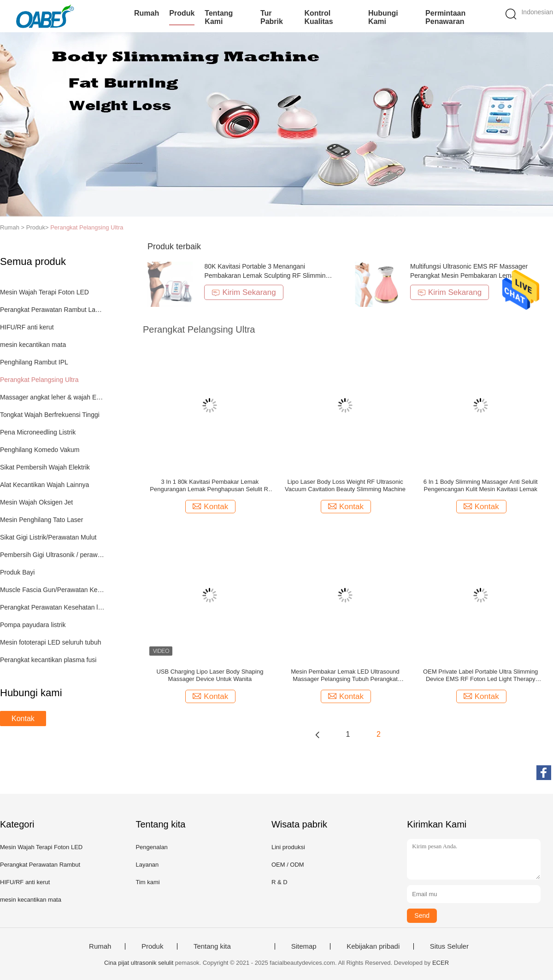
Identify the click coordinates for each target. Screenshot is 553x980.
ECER (441, 963)
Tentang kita (212, 946)
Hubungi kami (383, 17)
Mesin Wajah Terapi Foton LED (44, 292)
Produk (182, 13)
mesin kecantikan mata (33, 345)
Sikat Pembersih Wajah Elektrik (45, 467)
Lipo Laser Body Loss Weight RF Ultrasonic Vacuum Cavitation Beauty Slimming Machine (345, 485)
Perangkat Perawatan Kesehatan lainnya (52, 607)
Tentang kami (219, 17)
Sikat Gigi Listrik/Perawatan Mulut (48, 537)
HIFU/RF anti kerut (27, 327)
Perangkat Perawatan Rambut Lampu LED (52, 310)
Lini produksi (288, 847)
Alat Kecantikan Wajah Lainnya (44, 485)
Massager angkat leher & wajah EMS (52, 397)
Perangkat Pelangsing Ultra (87, 227)
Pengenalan (151, 847)
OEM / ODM (288, 865)
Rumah (147, 13)
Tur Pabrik (272, 17)
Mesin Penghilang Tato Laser (41, 520)
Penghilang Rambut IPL (34, 362)
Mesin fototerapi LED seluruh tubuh (50, 642)
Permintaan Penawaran (445, 17)
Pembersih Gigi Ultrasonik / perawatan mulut (52, 555)
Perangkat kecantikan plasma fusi (48, 660)
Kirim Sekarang (244, 292)
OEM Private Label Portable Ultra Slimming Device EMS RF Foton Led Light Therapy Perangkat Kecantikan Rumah (480, 675)
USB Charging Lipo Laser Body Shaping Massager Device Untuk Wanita (210, 675)
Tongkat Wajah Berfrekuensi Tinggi (50, 415)
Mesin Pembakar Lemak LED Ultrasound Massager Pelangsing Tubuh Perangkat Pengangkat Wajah (345, 675)
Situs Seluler (449, 946)
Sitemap (304, 946)
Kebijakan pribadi (373, 946)
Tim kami (147, 882)
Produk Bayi (17, 572)
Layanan (147, 865)
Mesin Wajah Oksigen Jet (36, 502)
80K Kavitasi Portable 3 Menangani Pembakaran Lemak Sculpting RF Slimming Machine (267, 276)
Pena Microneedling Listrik (38, 432)
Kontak (23, 719)
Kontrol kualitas (318, 17)
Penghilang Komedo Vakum (40, 450)
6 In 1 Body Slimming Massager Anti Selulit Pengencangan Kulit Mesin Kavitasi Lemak (481, 485)
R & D (279, 882)
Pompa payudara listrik (33, 625)
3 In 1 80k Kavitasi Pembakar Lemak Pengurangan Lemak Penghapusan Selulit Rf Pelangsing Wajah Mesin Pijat (210, 486)
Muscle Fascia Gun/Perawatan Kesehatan (52, 590)
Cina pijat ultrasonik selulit (139, 963)
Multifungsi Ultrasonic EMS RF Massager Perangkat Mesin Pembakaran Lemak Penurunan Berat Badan (469, 276)
